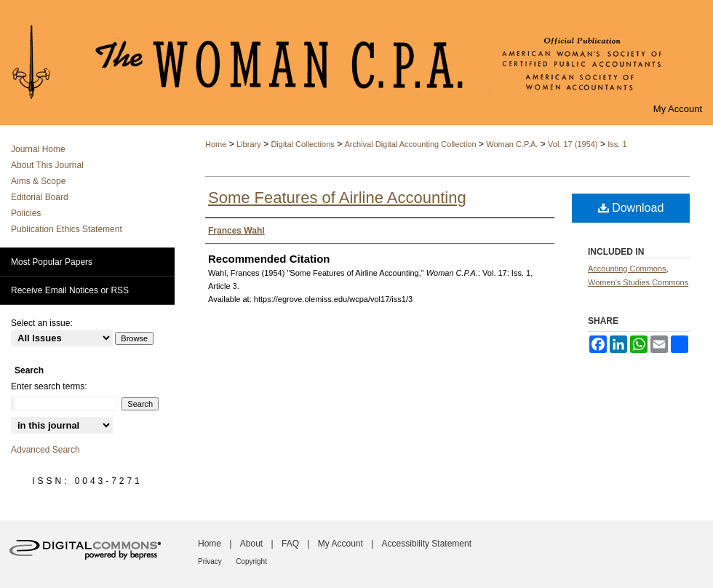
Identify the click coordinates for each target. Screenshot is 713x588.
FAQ (290, 544)
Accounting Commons (627, 269)
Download (631, 208)
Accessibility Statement (427, 544)
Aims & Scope (38, 181)
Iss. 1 (617, 144)
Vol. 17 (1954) (573, 144)
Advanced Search (45, 450)
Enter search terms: (49, 386)
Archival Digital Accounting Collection (411, 144)
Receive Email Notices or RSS (70, 290)
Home (216, 144)
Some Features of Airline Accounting (337, 198)
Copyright (251, 561)
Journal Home (38, 149)
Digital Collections (302, 144)
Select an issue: (42, 323)
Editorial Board (40, 197)
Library (249, 144)
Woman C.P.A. (512, 144)
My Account (340, 544)
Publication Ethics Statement (67, 229)
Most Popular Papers (52, 262)
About (251, 544)
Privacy (210, 561)
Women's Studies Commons (638, 282)
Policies (26, 213)
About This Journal (47, 165)
